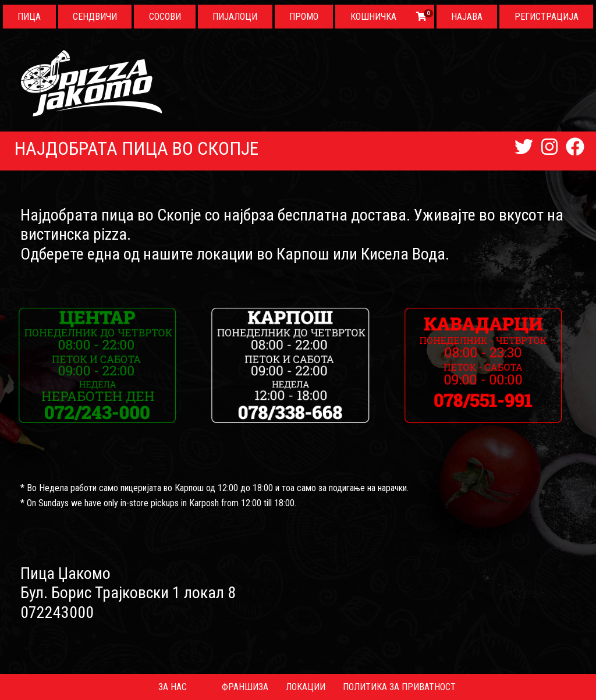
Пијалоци (235, 17)
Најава (467, 17)
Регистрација (547, 17)
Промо (304, 17)
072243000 (57, 612)
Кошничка (373, 17)
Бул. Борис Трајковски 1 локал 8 (128, 593)
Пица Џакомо (65, 573)
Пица (29, 17)
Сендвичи (95, 17)
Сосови (165, 17)
